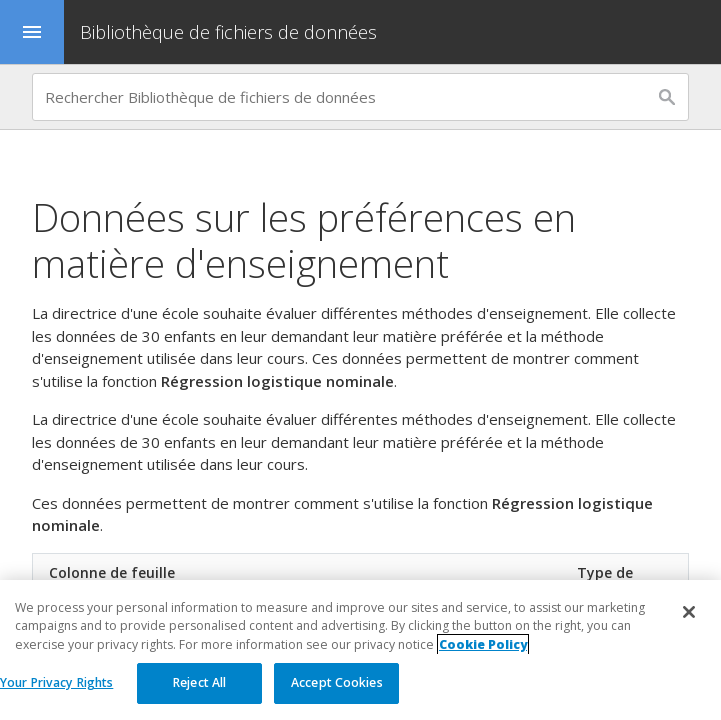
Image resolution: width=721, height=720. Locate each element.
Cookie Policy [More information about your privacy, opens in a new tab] (483, 644)
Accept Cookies (337, 682)
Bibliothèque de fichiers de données (228, 32)
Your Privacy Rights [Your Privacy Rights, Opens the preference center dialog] (56, 682)
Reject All (199, 682)
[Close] (689, 612)
